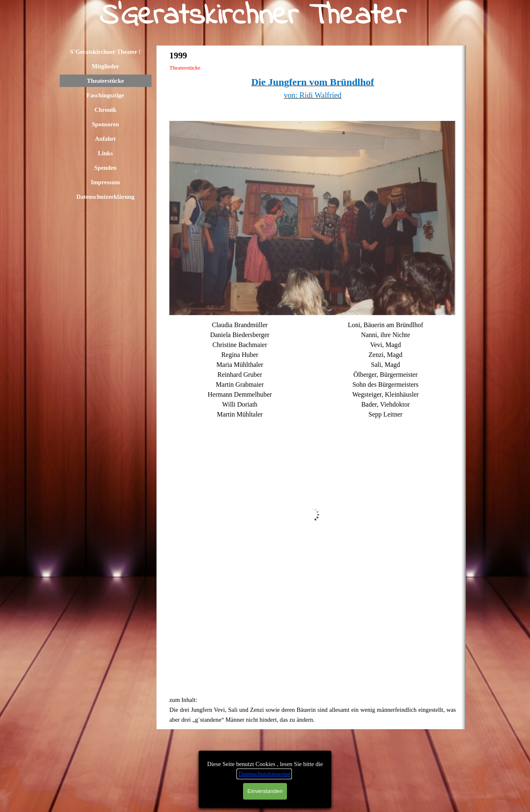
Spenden (106, 168)
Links (106, 153)
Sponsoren (106, 124)
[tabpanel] (313, 95)
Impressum (105, 182)
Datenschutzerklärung (105, 197)
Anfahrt (105, 139)
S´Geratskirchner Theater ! (105, 52)
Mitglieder (106, 66)
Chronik (105, 110)
